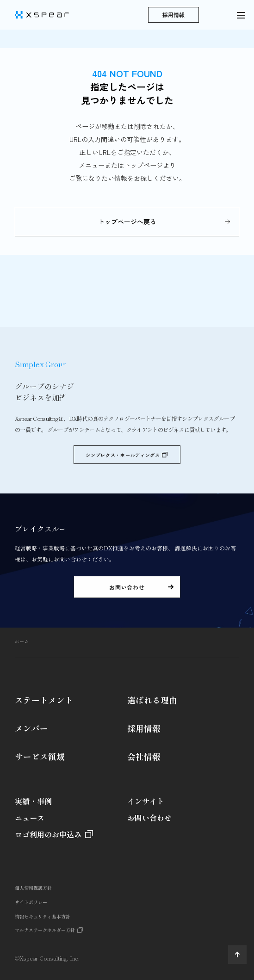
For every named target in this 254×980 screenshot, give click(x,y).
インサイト (146, 801)
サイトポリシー (31, 902)
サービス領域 (40, 756)
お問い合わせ (149, 818)
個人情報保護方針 (33, 888)
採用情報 (144, 728)
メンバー (31, 728)
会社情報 (144, 756)
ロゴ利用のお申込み (48, 834)
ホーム (22, 641)
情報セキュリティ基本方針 (43, 916)
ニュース (30, 818)
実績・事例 (33, 801)
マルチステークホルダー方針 (45, 930)
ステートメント (44, 700)
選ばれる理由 (152, 700)
